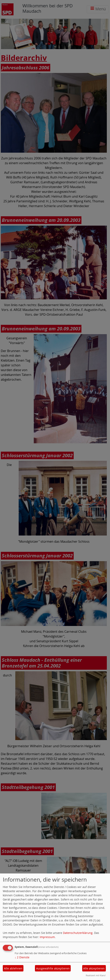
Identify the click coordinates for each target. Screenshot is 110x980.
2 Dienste (22, 957)
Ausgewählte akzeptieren (53, 968)
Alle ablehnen (13, 968)
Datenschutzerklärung (78, 933)
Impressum (47, 937)
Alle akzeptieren (94, 968)
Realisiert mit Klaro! (96, 975)
